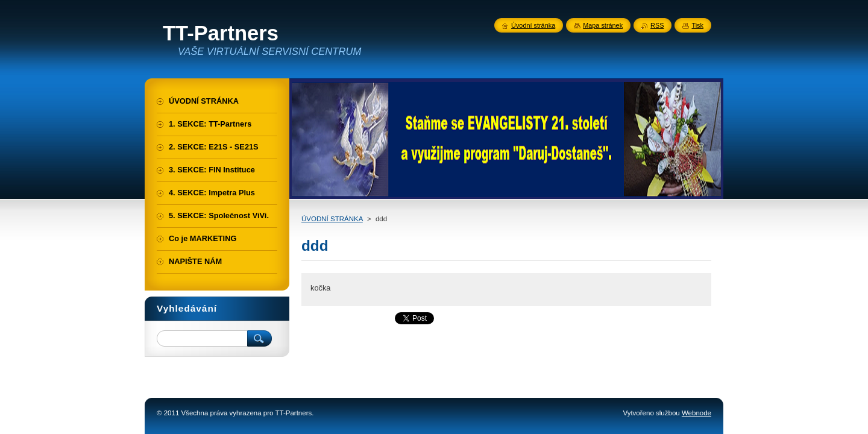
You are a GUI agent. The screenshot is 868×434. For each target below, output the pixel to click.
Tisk (697, 25)
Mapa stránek (603, 25)
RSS (657, 25)
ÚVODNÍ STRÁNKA (332, 219)
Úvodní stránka (533, 25)
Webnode (697, 413)
